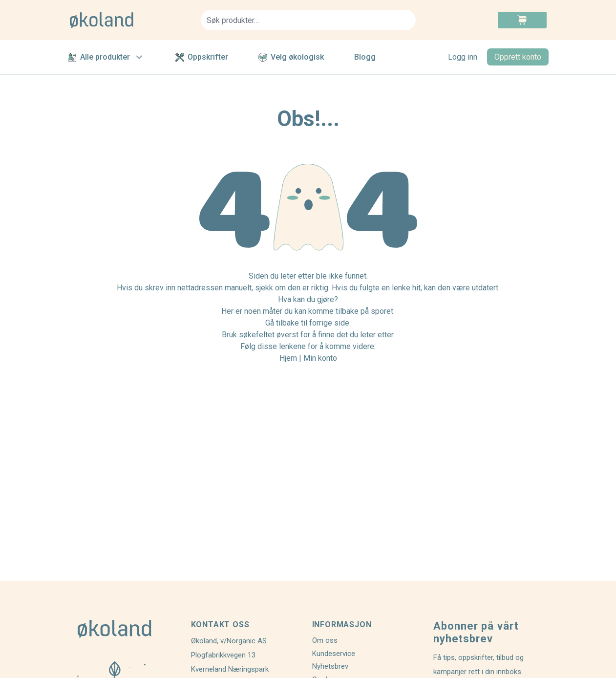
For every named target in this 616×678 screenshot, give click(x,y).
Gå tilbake (282, 323)
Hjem (288, 358)
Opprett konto (518, 57)
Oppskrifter (202, 57)
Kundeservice (334, 654)
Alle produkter (106, 57)
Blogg (365, 57)
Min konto (320, 358)
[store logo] (129, 20)
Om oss (325, 640)
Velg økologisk (291, 57)
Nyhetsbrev (330, 666)
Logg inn (463, 57)
